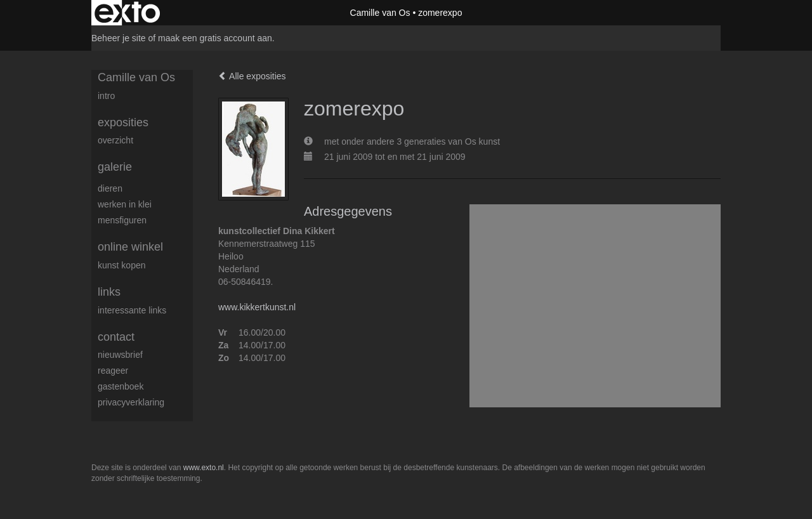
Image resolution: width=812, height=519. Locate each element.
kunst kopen (122, 265)
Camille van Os (380, 13)
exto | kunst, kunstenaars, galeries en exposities (127, 13)
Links (109, 292)
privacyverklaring (131, 402)
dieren (110, 188)
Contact (116, 337)
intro (106, 96)
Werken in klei (125, 204)
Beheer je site (119, 38)
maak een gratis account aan (215, 38)
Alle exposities (252, 76)
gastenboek (121, 386)
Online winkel (130, 247)
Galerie (115, 167)
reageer (113, 371)
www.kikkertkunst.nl (257, 307)
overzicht (115, 140)
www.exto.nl (204, 468)
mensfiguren (122, 220)
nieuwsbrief (120, 355)
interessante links (132, 310)
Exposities (123, 122)
